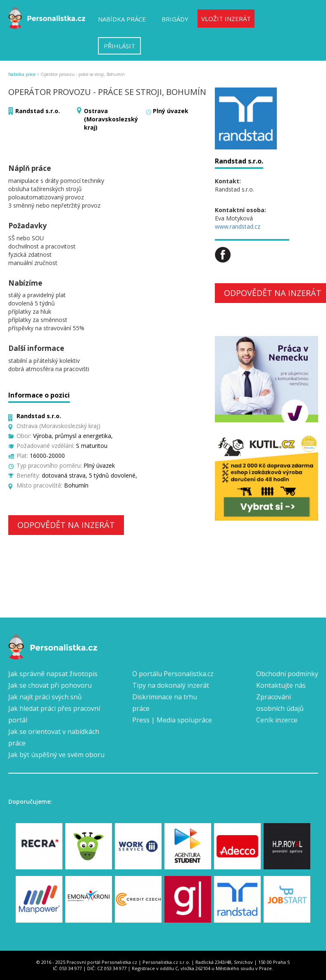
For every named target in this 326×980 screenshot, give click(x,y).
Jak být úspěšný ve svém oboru (56, 755)
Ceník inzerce (277, 720)
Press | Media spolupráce (172, 720)
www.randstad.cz (238, 226)
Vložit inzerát (226, 19)
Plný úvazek (171, 111)
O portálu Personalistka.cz (173, 674)
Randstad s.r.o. (38, 111)
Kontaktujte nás (281, 685)
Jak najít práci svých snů (45, 697)
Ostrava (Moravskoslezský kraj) (111, 119)
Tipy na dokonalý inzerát (171, 685)
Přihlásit (119, 46)
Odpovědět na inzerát (66, 525)
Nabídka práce (122, 19)
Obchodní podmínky (287, 674)
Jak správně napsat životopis (53, 674)
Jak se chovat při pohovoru (50, 685)
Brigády (175, 19)
